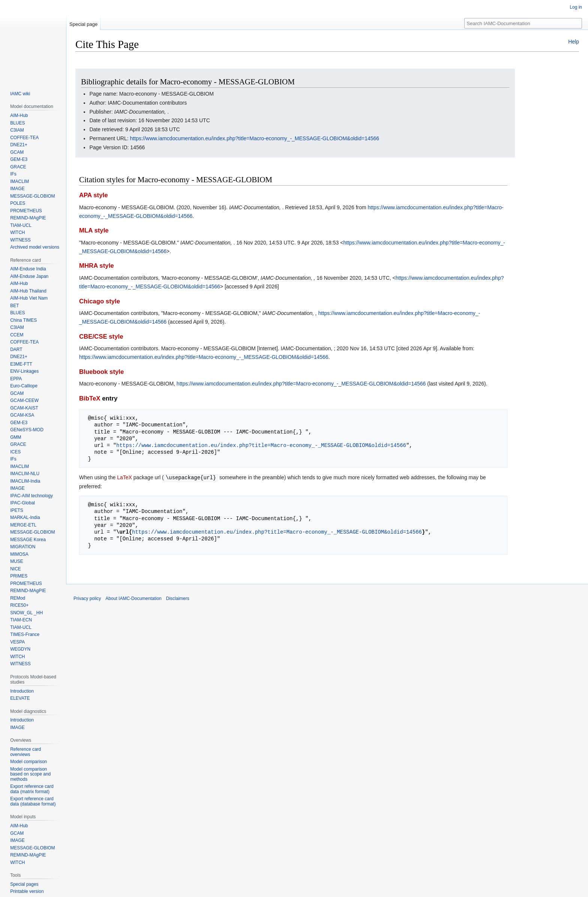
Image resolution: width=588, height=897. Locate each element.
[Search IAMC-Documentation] (523, 23)
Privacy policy (87, 598)
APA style (93, 195)
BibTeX (90, 398)
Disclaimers (178, 598)
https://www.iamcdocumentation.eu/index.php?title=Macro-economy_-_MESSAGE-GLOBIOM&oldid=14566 (255, 138)
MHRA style (97, 266)
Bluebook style (101, 372)
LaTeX (124, 477)
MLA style (94, 230)
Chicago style (100, 301)
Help (574, 42)
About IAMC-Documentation (133, 598)
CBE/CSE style (101, 337)
